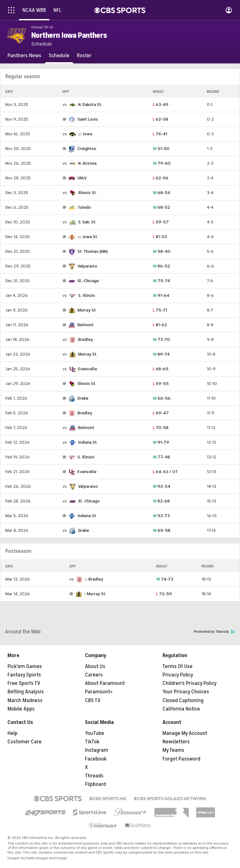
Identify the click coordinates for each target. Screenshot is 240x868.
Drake (83, 398)
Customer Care (25, 742)
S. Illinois (87, 295)
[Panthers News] (24, 56)
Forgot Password (181, 759)
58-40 (162, 251)
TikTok (92, 742)
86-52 (161, 266)
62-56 (161, 178)
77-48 (161, 457)
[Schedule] (59, 56)
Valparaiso (87, 266)
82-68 (161, 501)
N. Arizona (87, 163)
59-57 (161, 222)
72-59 (164, 594)
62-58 (160, 119)
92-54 (162, 486)
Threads (94, 776)
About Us (95, 666)
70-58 (161, 428)
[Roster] (84, 56)
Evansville (88, 369)
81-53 (160, 237)
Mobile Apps (21, 709)
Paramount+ (99, 692)
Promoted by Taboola (214, 632)
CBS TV (93, 701)
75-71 (160, 310)
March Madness (25, 701)
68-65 (161, 369)
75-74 (161, 281)
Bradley (85, 339)
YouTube (95, 733)
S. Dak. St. (87, 222)
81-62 (160, 325)
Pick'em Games (25, 666)
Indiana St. (88, 442)
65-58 (162, 530)
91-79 (161, 442)
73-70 (161, 339)
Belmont (86, 325)
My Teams (173, 750)
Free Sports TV (24, 683)
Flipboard (95, 784)
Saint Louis (88, 119)
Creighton (87, 149)
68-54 (162, 193)
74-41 (160, 134)
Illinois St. (87, 193)
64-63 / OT (165, 472)
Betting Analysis (26, 692)
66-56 (162, 398)
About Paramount (105, 683)
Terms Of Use (177, 666)
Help (12, 733)
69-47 (161, 413)
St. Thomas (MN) (93, 251)
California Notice (181, 709)
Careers (94, 675)
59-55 (161, 384)
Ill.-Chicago (88, 281)
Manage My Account (185, 733)
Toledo (84, 207)
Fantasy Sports (24, 675)
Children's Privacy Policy (190, 683)
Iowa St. (90, 237)
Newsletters (176, 742)
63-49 (161, 105)
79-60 (162, 163)
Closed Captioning (183, 701)
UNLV (82, 178)
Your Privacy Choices (186, 692)
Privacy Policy (178, 675)
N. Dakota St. (90, 105)
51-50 (161, 149)
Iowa (87, 134)
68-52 (161, 207)
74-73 (165, 579)
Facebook (96, 759)
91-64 (161, 295)
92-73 (161, 516)
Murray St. (87, 310)
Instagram (97, 750)
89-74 (161, 354)
